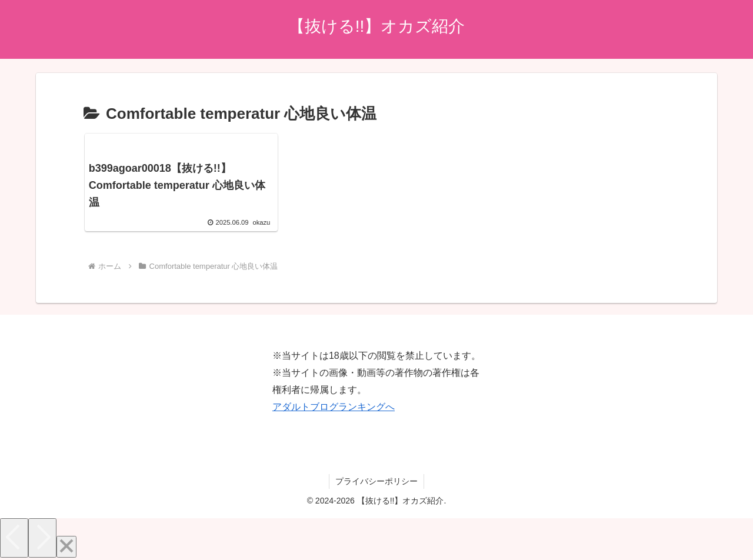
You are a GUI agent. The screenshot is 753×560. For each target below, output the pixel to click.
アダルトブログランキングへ (334, 407)
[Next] (42, 538)
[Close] (66, 547)
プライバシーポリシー (376, 481)
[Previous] (14, 538)
